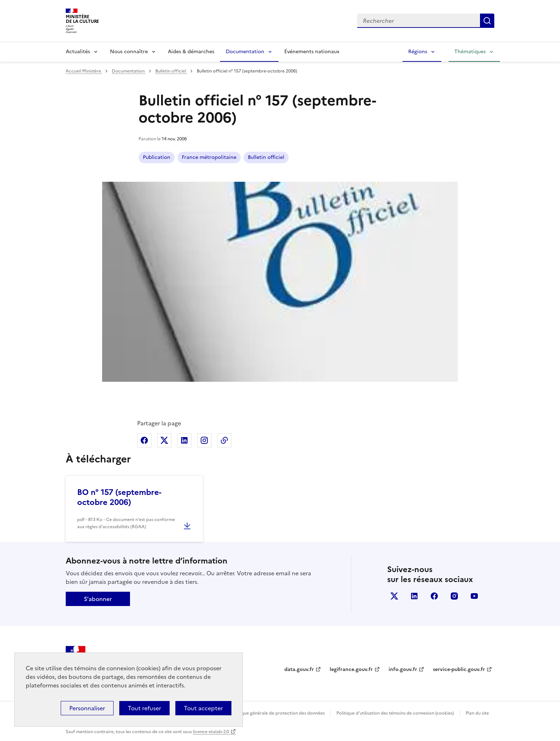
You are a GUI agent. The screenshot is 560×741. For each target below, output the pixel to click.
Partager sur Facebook (144, 440)
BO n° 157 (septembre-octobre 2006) (119, 497)
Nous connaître (129, 52)
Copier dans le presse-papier (224, 440)
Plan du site (477, 713)
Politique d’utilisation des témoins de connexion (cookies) (395, 713)
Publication (157, 157)
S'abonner (98, 599)
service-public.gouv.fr (459, 669)
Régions (418, 52)
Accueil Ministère (84, 71)
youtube (474, 596)
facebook (434, 596)
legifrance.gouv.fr (351, 669)
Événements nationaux (312, 52)
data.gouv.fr (299, 669)
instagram (454, 596)
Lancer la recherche (487, 21)
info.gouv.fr (403, 669)
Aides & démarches (191, 52)
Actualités (78, 52)
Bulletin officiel (171, 71)
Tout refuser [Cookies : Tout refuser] (144, 708)
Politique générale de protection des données (278, 713)
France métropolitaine (209, 157)
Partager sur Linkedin (184, 440)
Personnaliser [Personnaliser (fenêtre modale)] (87, 708)
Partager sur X (164, 440)
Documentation (245, 52)
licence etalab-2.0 (211, 732)
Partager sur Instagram (204, 440)
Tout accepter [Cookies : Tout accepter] (203, 708)
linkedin (414, 596)
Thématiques (470, 52)
